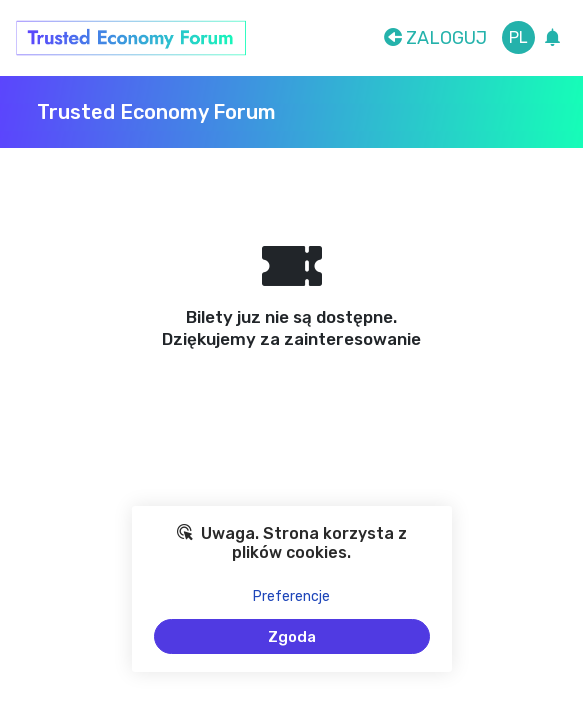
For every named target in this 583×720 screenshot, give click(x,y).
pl (518, 37)
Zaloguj (435, 38)
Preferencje (291, 596)
